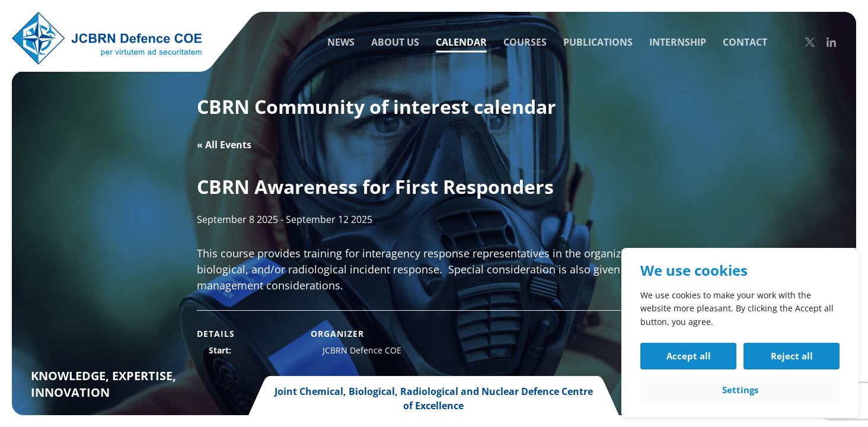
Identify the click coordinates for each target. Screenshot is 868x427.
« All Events (224, 145)
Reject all (792, 356)
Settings (740, 390)
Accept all (689, 356)
